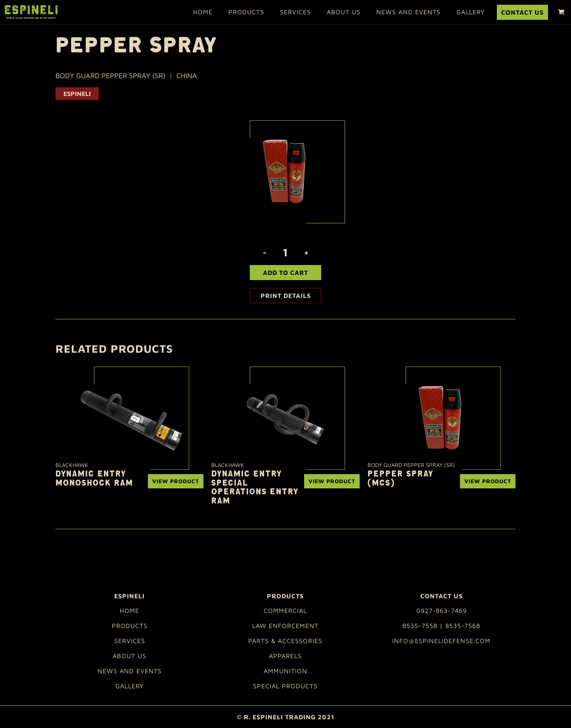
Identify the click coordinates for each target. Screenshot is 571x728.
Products (246, 12)
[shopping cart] (561, 12)
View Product (176, 481)
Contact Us (522, 12)
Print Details (286, 296)
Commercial (285, 611)
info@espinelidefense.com (441, 641)
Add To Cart (285, 273)
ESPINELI (77, 94)
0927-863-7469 (442, 611)
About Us (344, 12)
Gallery (471, 12)
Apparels (285, 656)
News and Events (408, 12)
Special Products (285, 686)
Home (203, 12)
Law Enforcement (285, 626)
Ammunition (285, 671)
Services (295, 12)
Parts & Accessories (285, 641)
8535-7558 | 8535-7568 (441, 626)
